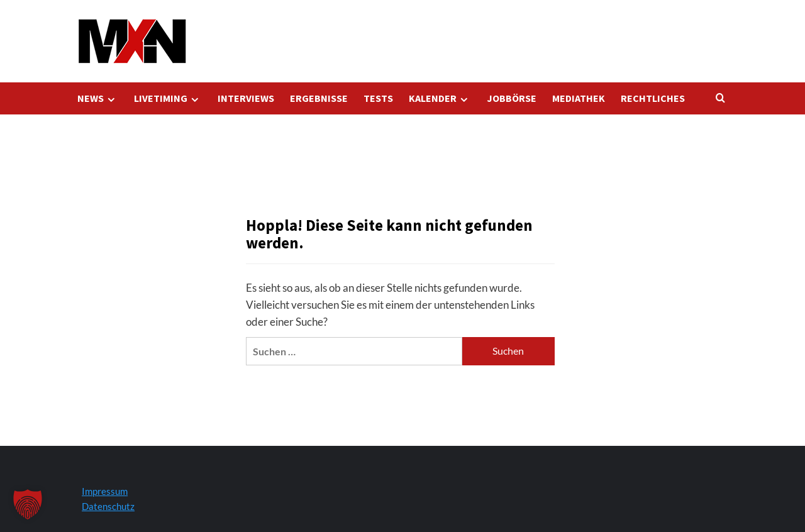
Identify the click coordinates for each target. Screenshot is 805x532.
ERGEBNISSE (319, 98)
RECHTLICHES (653, 98)
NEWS (98, 98)
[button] (28, 504)
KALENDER (440, 98)
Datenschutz (108, 506)
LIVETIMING (168, 98)
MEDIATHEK (579, 98)
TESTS (378, 98)
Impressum (105, 491)
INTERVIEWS (246, 98)
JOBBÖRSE (512, 98)
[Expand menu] (111, 100)
